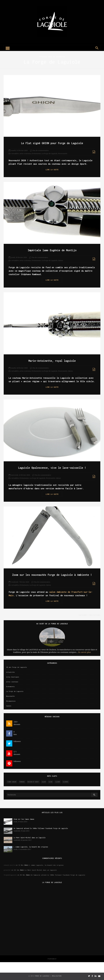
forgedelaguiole (10, 875)
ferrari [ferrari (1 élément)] (22, 782)
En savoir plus (84, 652)
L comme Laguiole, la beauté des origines (31, 847)
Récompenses (11, 701)
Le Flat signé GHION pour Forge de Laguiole (52, 143)
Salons (61, 261)
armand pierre (9, 865)
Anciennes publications (89, 615)
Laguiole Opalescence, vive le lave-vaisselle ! (52, 468)
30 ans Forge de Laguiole (16, 667)
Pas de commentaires (41, 150)
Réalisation (57, 976)
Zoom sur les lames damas (24, 819)
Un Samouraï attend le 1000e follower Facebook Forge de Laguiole (41, 828)
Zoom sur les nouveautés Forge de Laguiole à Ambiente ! (52, 575)
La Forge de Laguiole (50, 154)
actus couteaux (25, 154)
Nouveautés (63, 154)
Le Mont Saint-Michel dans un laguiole (30, 838)
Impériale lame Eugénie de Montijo (52, 250)
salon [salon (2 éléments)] (44, 782)
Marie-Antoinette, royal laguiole (52, 361)
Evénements (36, 154)
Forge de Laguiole (42, 976)
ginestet (7, 870)
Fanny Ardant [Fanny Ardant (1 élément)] (12, 782)
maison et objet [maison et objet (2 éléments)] (33, 782)
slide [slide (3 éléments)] (50, 782)
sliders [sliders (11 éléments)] (65, 782)
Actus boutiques (13, 677)
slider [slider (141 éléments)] (58, 782)
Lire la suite (52, 170)
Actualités (15, 154)
